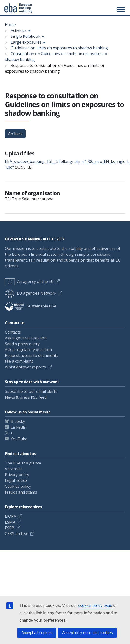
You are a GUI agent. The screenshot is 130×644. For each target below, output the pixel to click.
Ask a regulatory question (28, 350)
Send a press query (22, 344)
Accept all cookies (37, 633)
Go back (15, 134)
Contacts (13, 332)
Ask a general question (26, 338)
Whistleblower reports (25, 367)
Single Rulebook (25, 36)
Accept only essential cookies (87, 633)
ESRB (10, 528)
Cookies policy (18, 486)
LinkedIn (19, 427)
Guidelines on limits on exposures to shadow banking (59, 48)
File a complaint (19, 361)
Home (10, 25)
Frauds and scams (21, 492)
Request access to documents (32, 355)
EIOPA (10, 516)
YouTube (19, 439)
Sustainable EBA (31, 306)
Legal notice (16, 480)
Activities (19, 30)
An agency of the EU (29, 281)
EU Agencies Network (31, 293)
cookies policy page (95, 605)
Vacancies (14, 469)
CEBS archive (17, 534)
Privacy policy (17, 475)
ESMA (10, 522)
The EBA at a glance (23, 463)
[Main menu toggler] (120, 9)
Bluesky (18, 421)
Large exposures (26, 42)
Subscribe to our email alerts (31, 391)
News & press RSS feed (26, 397)
